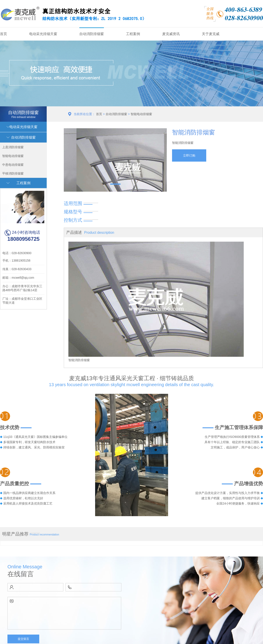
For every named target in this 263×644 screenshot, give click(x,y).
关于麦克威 (211, 34)
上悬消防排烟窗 (13, 147)
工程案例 (133, 34)
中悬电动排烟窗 (13, 165)
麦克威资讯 (171, 34)
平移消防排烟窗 (13, 173)
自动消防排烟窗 (92, 34)
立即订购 (189, 155)
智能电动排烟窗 (141, 114)
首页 (4, 34)
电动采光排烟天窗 (43, 34)
